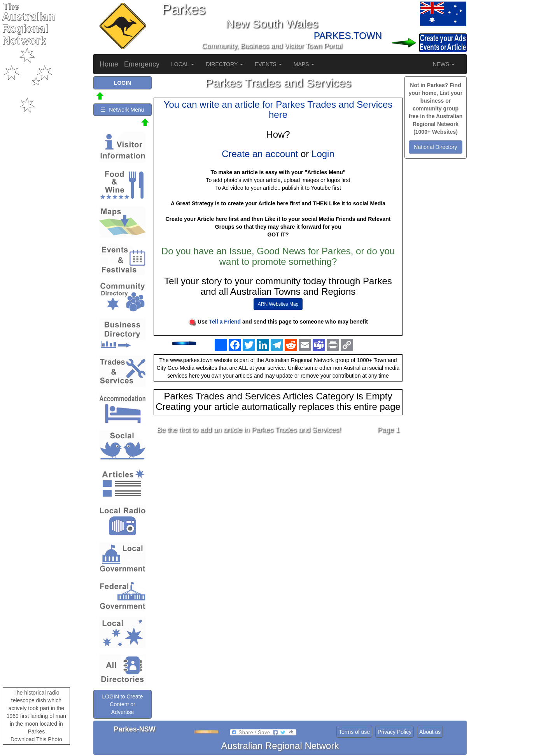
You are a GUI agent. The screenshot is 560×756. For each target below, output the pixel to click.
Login (323, 154)
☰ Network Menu (122, 110)
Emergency (142, 64)
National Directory (435, 147)
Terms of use (354, 732)
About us (430, 732)
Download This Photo (36, 739)
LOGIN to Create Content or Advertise (122, 704)
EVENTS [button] (268, 64)
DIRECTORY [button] (224, 64)
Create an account (260, 154)
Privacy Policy (395, 732)
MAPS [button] (304, 64)
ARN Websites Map (278, 304)
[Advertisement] (278, 502)
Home (109, 64)
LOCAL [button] (183, 64)
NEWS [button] (444, 64)
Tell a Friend (225, 322)
